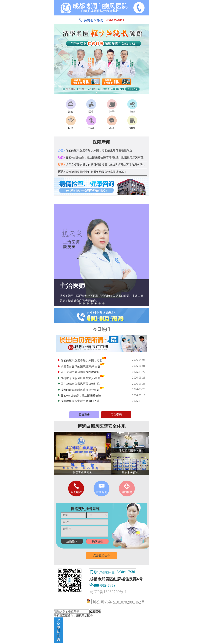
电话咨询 (116, 415)
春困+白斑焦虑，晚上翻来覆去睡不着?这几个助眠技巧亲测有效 (101, 158)
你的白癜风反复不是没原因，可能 (81, 360)
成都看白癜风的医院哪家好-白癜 (81, 367)
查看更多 (84, 415)
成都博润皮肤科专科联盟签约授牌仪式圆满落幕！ (92, 172)
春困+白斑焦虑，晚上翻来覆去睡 (81, 395)
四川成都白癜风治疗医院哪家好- (81, 372)
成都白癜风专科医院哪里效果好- (81, 390)
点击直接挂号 (101, 556)
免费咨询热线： (101, 20)
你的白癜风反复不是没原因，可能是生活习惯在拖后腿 (95, 150)
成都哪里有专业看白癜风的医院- (81, 401)
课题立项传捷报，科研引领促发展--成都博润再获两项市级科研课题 (103, 165)
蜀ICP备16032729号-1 (108, 592)
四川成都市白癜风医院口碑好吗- (81, 384)
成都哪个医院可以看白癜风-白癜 (81, 378)
